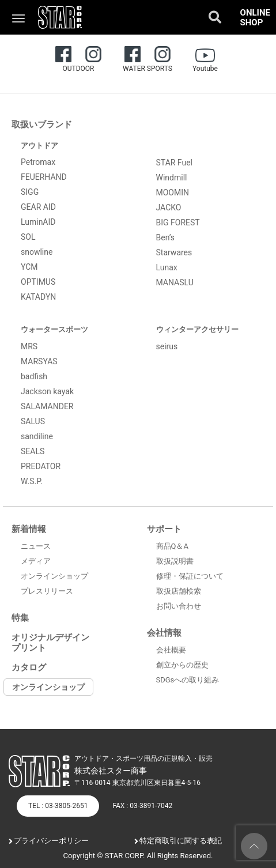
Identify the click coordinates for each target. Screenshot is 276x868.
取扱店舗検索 (179, 591)
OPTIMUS (38, 282)
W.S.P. (32, 481)
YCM (29, 267)
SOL (28, 237)
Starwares (174, 252)
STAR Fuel (175, 163)
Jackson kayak (47, 391)
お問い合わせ (179, 606)
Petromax (38, 162)
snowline (37, 252)
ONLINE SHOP (255, 18)
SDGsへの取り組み (188, 680)
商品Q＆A (172, 546)
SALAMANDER (47, 406)
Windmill (172, 178)
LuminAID (38, 222)
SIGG (30, 192)
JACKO (169, 207)
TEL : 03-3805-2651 (58, 806)
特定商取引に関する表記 (181, 841)
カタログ (29, 667)
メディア (36, 561)
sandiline (37, 436)
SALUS (33, 421)
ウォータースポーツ (54, 329)
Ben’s (166, 237)
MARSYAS (39, 361)
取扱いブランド (42, 124)
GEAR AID (38, 207)
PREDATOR (41, 466)
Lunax (167, 267)
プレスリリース (47, 591)
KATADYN (38, 297)
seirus (167, 346)
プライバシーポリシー (51, 841)
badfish (34, 376)
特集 (20, 618)
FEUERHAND (44, 177)
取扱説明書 (175, 561)
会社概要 (171, 650)
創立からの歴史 (182, 665)
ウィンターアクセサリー (197, 329)
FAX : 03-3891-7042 (142, 806)
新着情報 (29, 529)
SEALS (33, 451)
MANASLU (175, 282)
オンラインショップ (54, 576)
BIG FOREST (178, 222)
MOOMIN (173, 193)
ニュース (36, 546)
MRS (29, 346)
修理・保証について (190, 576)
